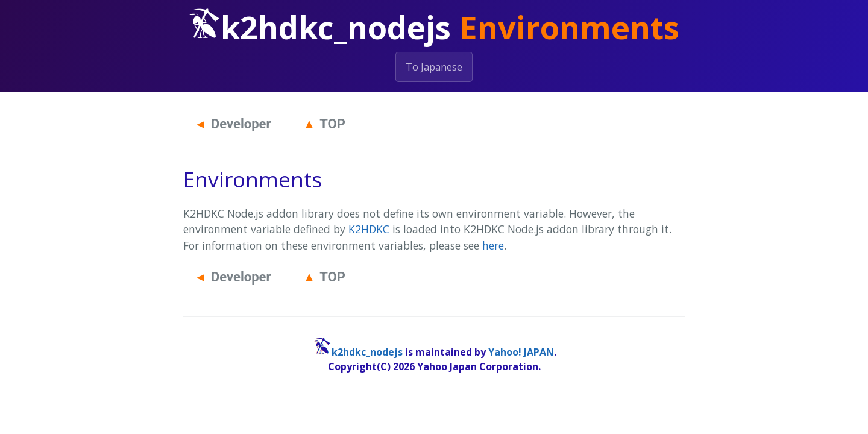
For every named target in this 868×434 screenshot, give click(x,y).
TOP (325, 124)
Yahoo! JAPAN (521, 352)
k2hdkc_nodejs (367, 352)
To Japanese (434, 67)
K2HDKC (369, 229)
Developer (234, 124)
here (493, 245)
